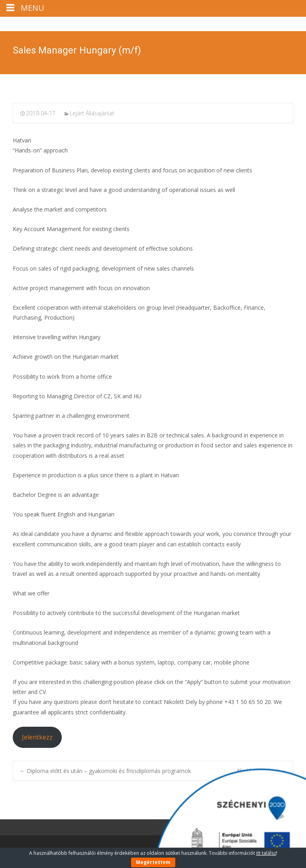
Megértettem (153, 862)
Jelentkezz (37, 737)
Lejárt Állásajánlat (92, 113)
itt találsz (266, 853)
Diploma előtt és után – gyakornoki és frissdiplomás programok (105, 771)
